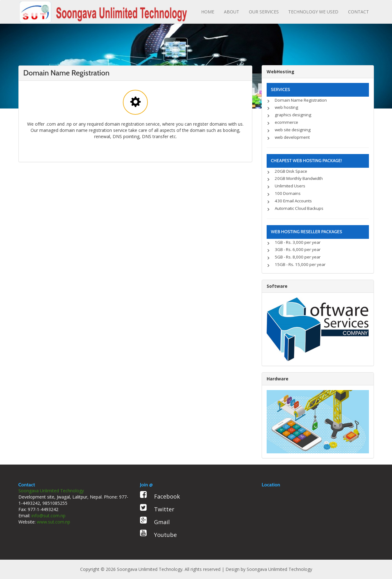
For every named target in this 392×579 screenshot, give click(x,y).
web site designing (293, 130)
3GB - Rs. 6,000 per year (298, 249)
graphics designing (293, 115)
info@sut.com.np (48, 516)
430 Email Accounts (293, 201)
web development (292, 137)
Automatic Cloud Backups (299, 208)
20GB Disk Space (291, 171)
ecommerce (286, 122)
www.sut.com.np (53, 522)
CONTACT (358, 12)
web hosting (286, 107)
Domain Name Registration (301, 100)
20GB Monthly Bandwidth (299, 178)
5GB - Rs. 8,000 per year (298, 257)
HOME (208, 12)
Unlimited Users (290, 186)
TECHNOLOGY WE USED (313, 12)
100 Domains (288, 193)
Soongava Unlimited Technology (279, 569)
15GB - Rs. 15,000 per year (300, 264)
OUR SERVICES (264, 12)
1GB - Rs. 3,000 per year (298, 242)
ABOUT (232, 12)
